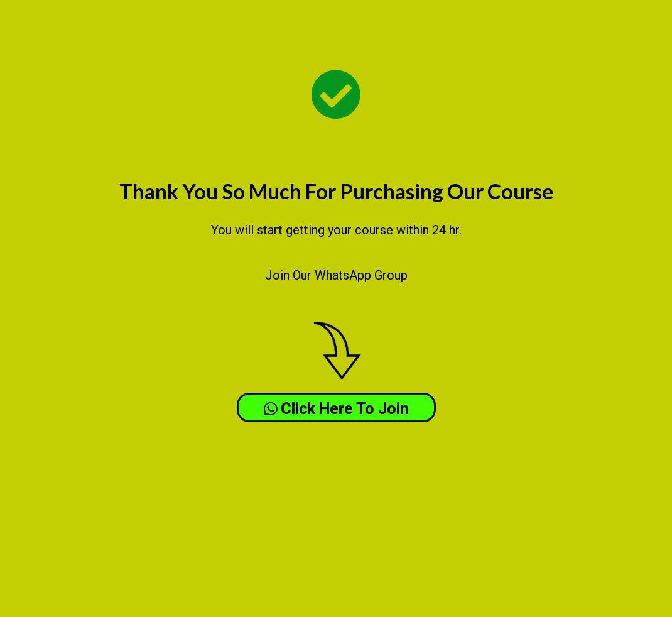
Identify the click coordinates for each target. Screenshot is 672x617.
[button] (336, 407)
